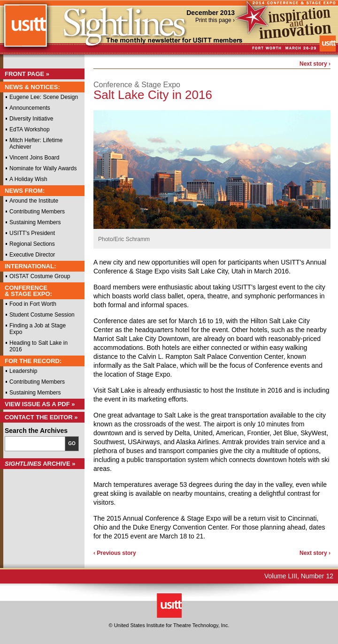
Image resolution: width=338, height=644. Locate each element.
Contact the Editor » (41, 417)
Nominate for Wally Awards (43, 168)
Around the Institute (34, 201)
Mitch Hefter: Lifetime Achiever (36, 144)
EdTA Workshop (30, 129)
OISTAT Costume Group (40, 276)
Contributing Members (37, 212)
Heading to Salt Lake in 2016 (38, 346)
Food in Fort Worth (33, 304)
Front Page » (27, 74)
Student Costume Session (42, 315)
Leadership (23, 371)
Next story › (315, 64)
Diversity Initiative (31, 119)
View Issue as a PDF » (40, 404)
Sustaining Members (35, 222)
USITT (25, 30)
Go (72, 443)
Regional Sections (32, 244)
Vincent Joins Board (35, 158)
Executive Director (32, 255)
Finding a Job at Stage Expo (38, 329)
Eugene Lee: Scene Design (44, 97)
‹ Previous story (115, 553)
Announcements (30, 108)
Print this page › (215, 20)
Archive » (40, 464)
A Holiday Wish (28, 179)
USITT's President (32, 233)
